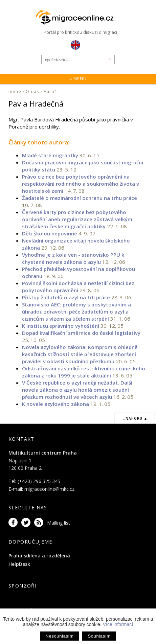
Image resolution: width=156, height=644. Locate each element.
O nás (32, 91)
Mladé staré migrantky (50, 155)
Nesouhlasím (59, 636)
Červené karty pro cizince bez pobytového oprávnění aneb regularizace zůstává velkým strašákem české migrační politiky (77, 219)
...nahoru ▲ (135, 418)
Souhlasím (99, 636)
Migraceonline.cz (78, 17)
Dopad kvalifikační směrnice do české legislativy (81, 333)
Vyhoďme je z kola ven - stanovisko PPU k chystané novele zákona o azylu (73, 258)
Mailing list (59, 523)
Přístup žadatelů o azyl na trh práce (66, 297)
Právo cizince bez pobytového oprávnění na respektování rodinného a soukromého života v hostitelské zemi (81, 184)
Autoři (51, 91)
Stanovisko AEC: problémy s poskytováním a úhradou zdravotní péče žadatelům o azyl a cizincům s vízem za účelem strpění (76, 312)
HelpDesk (19, 564)
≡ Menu (78, 79)
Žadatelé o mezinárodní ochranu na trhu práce (80, 198)
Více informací (118, 624)
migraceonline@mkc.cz (49, 489)
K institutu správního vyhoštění (61, 326)
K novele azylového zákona (55, 404)
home (15, 91)
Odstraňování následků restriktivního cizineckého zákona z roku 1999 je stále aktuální (84, 372)
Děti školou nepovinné (50, 233)
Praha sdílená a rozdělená (39, 556)
